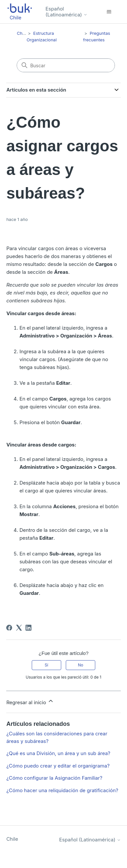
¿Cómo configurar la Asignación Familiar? (54, 778)
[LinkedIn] (28, 628)
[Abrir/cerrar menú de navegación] (109, 12)
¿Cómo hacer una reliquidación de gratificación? (62, 790)
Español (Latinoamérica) (66, 12)
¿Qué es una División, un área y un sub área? (58, 753)
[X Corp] (19, 628)
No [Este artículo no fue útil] (81, 665)
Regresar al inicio (30, 702)
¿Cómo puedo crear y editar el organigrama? (58, 766)
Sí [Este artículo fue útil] (47, 665)
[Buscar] (66, 65)
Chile (22, 33)
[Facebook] (9, 628)
